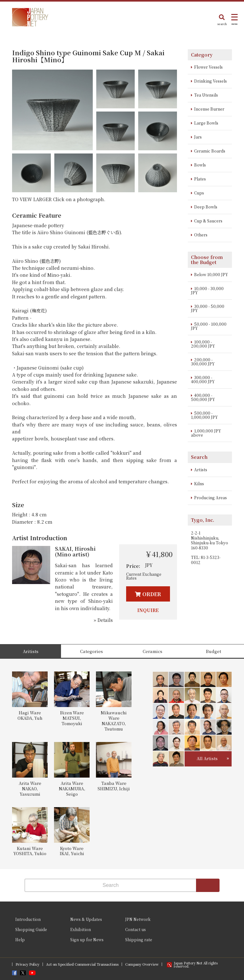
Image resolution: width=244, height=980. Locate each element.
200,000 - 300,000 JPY (203, 362)
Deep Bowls (206, 207)
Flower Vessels (208, 67)
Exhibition (81, 929)
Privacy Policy (27, 964)
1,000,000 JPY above (206, 433)
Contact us (136, 929)
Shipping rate (139, 939)
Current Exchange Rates (144, 576)
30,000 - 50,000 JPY (208, 308)
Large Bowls (206, 123)
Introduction (28, 919)
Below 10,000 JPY (211, 274)
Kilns (199, 483)
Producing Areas (210, 497)
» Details (103, 620)
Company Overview (142, 964)
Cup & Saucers (208, 221)
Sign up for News (87, 939)
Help (20, 939)
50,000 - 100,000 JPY (209, 326)
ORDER (152, 594)
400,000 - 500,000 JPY (203, 397)
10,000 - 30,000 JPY (207, 290)
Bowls (200, 165)
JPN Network (138, 919)
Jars (198, 137)
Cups (199, 193)
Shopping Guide (31, 929)
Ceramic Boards (210, 151)
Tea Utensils (206, 95)
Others (201, 235)
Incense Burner (209, 109)
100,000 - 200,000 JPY (203, 344)
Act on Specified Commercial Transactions (82, 964)
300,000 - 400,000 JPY (203, 379)
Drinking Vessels (210, 81)
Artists (201, 470)
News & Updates (86, 919)
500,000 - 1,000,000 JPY (204, 415)
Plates (200, 179)
